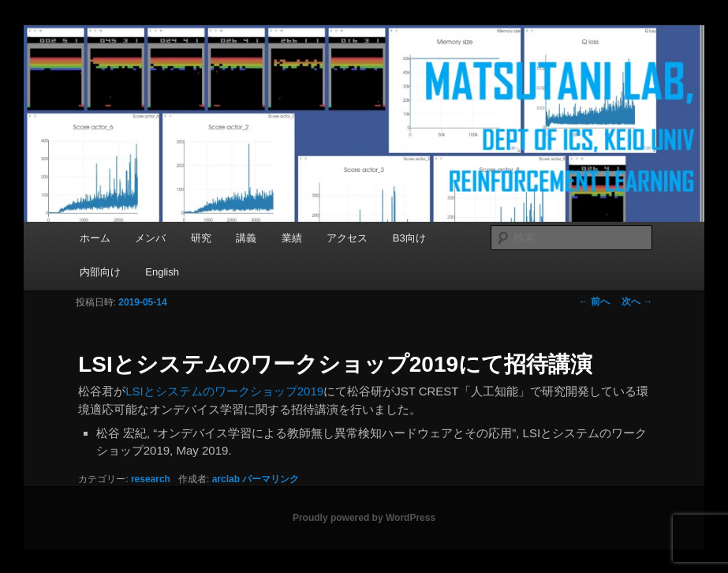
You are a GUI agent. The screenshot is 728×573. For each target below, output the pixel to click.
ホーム (95, 238)
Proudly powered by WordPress (364, 518)
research (151, 479)
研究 (201, 238)
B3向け (409, 238)
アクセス (347, 238)
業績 (292, 238)
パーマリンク (271, 479)
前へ (594, 301)
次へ (637, 301)
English (162, 272)
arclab (226, 479)
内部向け (100, 272)
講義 (246, 238)
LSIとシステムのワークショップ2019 (224, 391)
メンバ (150, 238)
